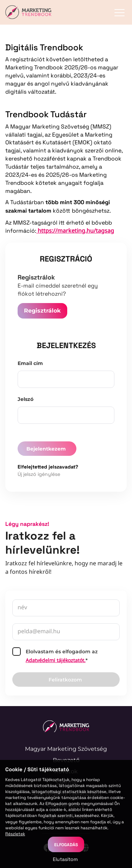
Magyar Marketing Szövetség (66, 749)
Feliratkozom (65, 680)
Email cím (30, 363)
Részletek (15, 834)
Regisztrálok (42, 311)
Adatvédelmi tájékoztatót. (56, 661)
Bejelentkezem (46, 449)
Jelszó (26, 399)
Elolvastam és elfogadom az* (55, 656)
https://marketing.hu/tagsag (75, 231)
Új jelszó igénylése (39, 474)
